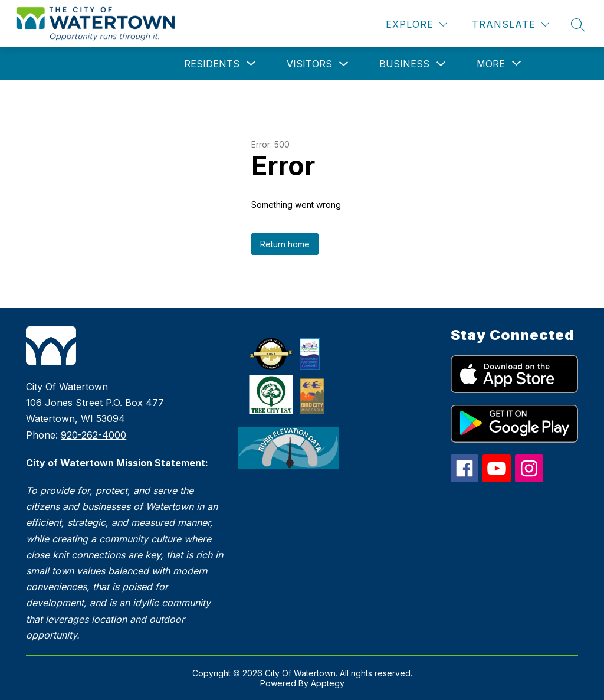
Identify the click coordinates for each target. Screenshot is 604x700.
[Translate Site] (511, 24)
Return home (285, 244)
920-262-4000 (93, 435)
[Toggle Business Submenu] (441, 64)
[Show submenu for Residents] (212, 64)
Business (404, 64)
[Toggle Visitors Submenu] (344, 64)
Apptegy (328, 683)
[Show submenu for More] (491, 64)
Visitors (309, 64)
